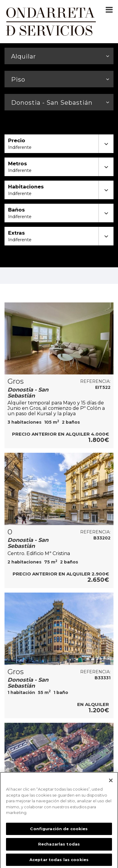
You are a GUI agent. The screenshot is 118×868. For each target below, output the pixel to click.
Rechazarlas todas (59, 846)
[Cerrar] (111, 783)
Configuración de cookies (59, 831)
